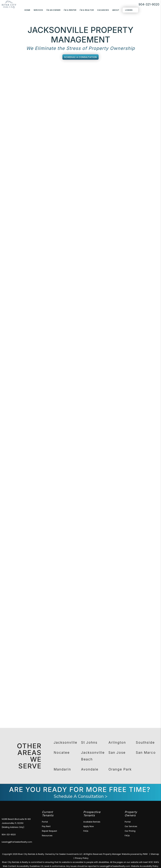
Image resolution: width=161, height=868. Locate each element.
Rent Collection (77, 68)
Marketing (37, 68)
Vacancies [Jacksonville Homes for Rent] (103, 10)
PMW (145, 848)
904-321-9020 (149, 4)
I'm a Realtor (87, 10)
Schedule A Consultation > (81, 791)
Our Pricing (130, 825)
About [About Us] (116, 10)
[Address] (129, 123)
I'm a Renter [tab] (128, 100)
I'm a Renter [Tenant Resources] (70, 10)
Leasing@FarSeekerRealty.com (17, 836)
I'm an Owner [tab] (112, 100)
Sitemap (155, 848)
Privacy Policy (82, 853)
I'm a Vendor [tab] (144, 100)
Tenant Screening (55, 68)
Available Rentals (92, 816)
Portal (45, 816)
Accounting (113, 68)
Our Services (131, 821)
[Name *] (129, 106)
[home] (9, 4)
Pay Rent (46, 821)
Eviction (127, 68)
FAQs (86, 825)
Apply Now (89, 821)
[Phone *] (129, 118)
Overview (23, 68)
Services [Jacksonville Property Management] (38, 10)
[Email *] (129, 112)
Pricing (139, 68)
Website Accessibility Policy (145, 861)
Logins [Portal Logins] (129, 10)
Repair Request (49, 825)
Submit (152, 161)
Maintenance (96, 68)
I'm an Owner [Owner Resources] (53, 10)
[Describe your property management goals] (129, 137)
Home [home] (27, 10)
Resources (47, 830)
